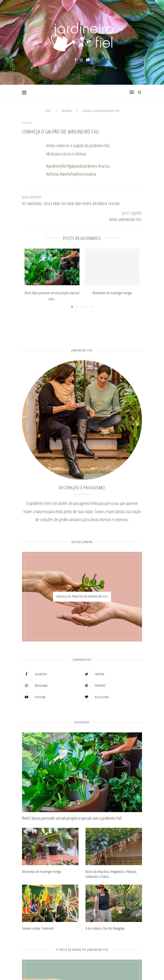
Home (48, 111)
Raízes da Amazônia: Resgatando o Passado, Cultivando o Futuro (111, 874)
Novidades (67, 111)
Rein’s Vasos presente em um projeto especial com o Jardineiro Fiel (72, 818)
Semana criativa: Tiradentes (38, 928)
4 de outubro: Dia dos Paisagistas (105, 928)
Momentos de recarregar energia (112, 293)
